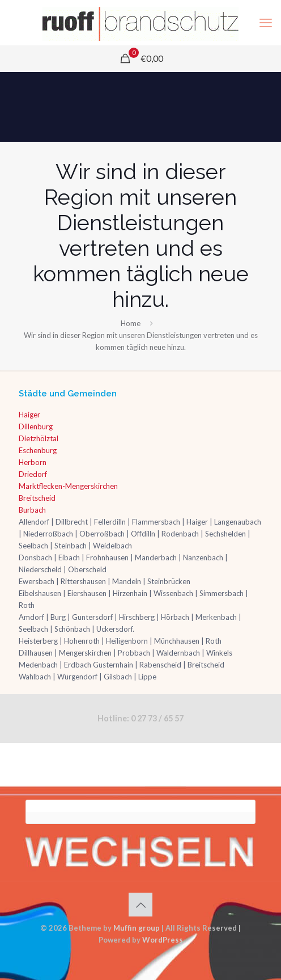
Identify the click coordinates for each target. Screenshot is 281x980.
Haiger (29, 415)
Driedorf (33, 474)
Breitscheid (37, 498)
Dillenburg (36, 426)
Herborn (33, 462)
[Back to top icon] (140, 905)
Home (131, 323)
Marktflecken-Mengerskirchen (68, 486)
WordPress (163, 940)
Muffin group (137, 928)
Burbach (32, 510)
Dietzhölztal (39, 438)
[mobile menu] (266, 23)
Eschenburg (38, 450)
